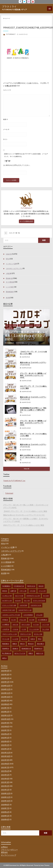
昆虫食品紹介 (10, 292)
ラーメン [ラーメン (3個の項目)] (6, 639)
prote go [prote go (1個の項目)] (31, 586)
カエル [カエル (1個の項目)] (18, 600)
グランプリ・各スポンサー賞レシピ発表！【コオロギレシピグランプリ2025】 (26, 335)
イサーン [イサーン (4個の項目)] (23, 591)
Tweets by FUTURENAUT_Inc (14, 481)
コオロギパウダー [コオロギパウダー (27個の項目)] (9, 610)
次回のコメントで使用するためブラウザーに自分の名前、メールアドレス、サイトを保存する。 (26, 155)
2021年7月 (5, 767)
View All (26, 469)
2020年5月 (5, 816)
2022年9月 (5, 723)
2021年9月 (5, 760)
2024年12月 (6, 686)
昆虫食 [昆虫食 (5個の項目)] (15, 649)
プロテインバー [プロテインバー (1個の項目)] (25, 634)
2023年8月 (5, 704)
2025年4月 (5, 671)
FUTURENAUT (11, 34)
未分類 (8, 298)
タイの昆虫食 (10, 282)
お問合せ (4, 847)
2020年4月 (5, 819)
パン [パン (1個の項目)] (24, 629)
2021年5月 (5, 775)
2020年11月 (6, 797)
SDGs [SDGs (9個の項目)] (41, 586)
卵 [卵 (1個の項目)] (40, 639)
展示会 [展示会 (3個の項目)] (31, 644)
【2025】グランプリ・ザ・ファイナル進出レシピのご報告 (33, 353)
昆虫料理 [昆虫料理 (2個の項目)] (6, 649)
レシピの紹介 (10, 287)
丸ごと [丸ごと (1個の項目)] (24, 639)
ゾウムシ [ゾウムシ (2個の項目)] (22, 620)
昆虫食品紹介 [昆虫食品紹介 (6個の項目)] (26, 649)
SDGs (8, 259)
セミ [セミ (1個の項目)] (13, 620)
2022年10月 (6, 719)
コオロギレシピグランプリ (14, 269)
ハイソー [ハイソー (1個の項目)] (45, 624)
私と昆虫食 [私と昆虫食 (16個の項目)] (7, 653)
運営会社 (4, 852)
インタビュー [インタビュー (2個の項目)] (7, 596)
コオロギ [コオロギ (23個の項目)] (23, 605)
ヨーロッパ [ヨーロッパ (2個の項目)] (38, 634)
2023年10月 (6, 697)
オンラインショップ (9, 855)
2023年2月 (5, 712)
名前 (5, 119)
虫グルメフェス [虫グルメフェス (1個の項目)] (20, 653)
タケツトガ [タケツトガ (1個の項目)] (26, 624)
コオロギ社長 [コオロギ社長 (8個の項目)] (28, 615)
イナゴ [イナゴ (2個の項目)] (32, 591)
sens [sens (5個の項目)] (5, 591)
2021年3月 (5, 782)
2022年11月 (6, 715)
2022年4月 (5, 741)
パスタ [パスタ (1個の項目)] (15, 629)
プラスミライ (9, 6)
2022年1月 (5, 749)
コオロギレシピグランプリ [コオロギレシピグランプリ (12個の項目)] (11, 615)
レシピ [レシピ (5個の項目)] (15, 639)
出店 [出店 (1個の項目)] (33, 639)
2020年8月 (5, 805)
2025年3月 (5, 674)
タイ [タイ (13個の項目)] (32, 620)
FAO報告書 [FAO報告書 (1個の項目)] (6, 586)
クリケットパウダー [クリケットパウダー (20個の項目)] (9, 605)
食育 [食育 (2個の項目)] (4, 658)
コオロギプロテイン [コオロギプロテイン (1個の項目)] (25, 610)
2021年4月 (5, 779)
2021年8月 (5, 764)
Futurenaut (9, 493)
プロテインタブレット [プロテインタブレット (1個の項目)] (9, 634)
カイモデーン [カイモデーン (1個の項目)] (7, 600)
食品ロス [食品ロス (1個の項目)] (40, 653)
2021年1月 (5, 790)
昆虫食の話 (9, 278)
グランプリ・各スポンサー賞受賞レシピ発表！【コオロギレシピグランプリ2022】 (33, 423)
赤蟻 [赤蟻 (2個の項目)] (31, 653)
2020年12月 (6, 793)
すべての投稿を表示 (27, 221)
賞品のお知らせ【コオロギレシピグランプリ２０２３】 (33, 398)
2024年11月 (6, 689)
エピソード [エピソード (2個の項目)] (19, 596)
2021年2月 (5, 786)
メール (6, 129)
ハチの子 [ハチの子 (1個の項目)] (6, 629)
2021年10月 (6, 756)
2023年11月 (6, 693)
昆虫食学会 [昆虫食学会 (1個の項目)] (38, 649)
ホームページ (7, 18)
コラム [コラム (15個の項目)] (39, 615)
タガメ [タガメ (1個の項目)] (15, 624)
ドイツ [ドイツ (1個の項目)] (36, 624)
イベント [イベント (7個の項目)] (42, 591)
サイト (5, 139)
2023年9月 (5, 700)
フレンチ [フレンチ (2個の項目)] (45, 629)
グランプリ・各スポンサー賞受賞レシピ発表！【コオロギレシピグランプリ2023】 (33, 375)
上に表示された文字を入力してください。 (17, 165)
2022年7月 (5, 730)
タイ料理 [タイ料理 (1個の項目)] (6, 624)
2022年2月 (5, 745)
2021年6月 (5, 771)
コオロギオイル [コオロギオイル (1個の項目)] (36, 605)
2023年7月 (5, 708)
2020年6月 (5, 812)
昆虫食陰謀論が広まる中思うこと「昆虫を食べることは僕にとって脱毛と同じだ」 (33, 410)
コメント (7, 90)
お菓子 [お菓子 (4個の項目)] (13, 591)
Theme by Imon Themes (42, 865)
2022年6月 (5, 734)
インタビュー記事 (11, 264)
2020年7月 (5, 808)
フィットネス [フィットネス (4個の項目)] (34, 629)
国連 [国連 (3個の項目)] (15, 644)
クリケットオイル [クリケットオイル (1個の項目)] (39, 600)
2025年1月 (5, 682)
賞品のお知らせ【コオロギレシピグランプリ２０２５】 (33, 364)
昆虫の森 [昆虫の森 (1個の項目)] (40, 644)
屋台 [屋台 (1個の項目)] (22, 644)
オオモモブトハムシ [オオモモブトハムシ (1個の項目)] (33, 596)
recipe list (9, 254)
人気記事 (9, 273)
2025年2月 (5, 678)
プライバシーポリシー (9, 850)
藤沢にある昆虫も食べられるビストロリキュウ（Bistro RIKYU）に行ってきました (33, 457)
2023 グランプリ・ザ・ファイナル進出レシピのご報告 (34, 387)
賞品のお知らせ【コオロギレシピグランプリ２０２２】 (33, 445)
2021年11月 (6, 753)
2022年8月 (5, 726)
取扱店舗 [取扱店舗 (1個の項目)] (6, 644)
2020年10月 (6, 801)
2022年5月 (5, 738)
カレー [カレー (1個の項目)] (27, 600)
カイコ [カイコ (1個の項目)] (46, 596)
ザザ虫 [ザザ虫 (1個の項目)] (5, 620)
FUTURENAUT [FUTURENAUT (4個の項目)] (19, 586)
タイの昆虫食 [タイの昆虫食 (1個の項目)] (42, 620)
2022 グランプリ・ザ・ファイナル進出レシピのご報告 (34, 435)
